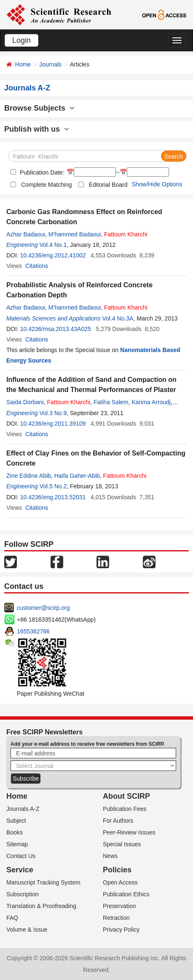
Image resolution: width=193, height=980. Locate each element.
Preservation (119, 906)
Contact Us (21, 856)
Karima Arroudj (151, 402)
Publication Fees (125, 809)
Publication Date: (41, 172)
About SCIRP (126, 796)
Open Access (120, 882)
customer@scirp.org (43, 608)
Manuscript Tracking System (43, 882)
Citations (37, 266)
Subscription (23, 894)
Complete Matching (47, 185)
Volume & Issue (27, 930)
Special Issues (122, 844)
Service (20, 870)
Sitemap (17, 844)
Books (15, 832)
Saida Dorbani (25, 402)
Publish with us (37, 129)
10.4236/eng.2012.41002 (53, 255)
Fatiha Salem (111, 402)
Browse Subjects (39, 108)
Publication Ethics (126, 894)
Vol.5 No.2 (53, 486)
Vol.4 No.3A (118, 318)
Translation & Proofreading (41, 906)
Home (23, 64)
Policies (117, 870)
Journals (50, 64)
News (110, 856)
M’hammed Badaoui (75, 234)
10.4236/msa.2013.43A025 (56, 329)
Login (21, 40)
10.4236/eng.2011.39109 (53, 424)
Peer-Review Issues (129, 832)
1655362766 (33, 631)
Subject (16, 821)
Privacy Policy (121, 930)
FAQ (12, 918)
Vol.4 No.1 (53, 245)
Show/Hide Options (157, 184)
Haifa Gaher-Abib (77, 476)
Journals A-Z (23, 809)
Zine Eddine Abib (29, 476)
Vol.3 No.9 (53, 413)
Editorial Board (108, 185)
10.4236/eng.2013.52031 (53, 497)
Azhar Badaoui (26, 234)
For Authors (118, 821)
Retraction (116, 918)
